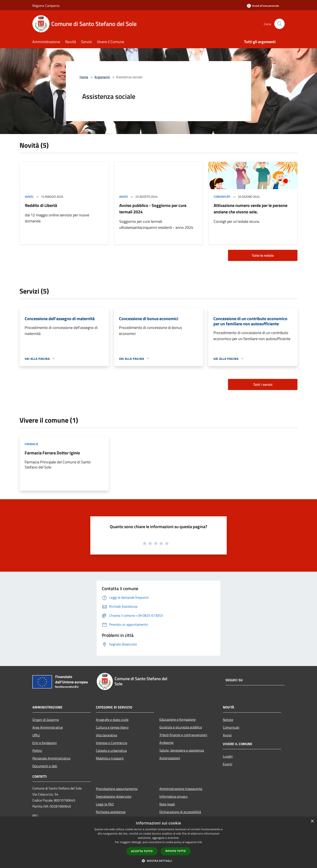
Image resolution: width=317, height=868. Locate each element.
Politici (37, 750)
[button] (158, 861)
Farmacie (32, 444)
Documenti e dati (45, 766)
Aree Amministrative (48, 727)
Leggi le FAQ (105, 804)
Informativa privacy (174, 796)
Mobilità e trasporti (110, 758)
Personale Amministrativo (51, 758)
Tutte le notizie (263, 255)
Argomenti (102, 77)
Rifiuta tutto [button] (176, 851)
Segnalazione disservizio (114, 796)
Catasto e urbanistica (111, 750)
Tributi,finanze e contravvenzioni (183, 735)
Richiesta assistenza (111, 812)
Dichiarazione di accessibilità (180, 812)
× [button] (312, 821)
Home (84, 77)
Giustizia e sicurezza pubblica (181, 727)
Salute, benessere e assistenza (182, 750)
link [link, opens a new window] (200, 842)
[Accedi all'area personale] (263, 6)
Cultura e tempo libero (112, 727)
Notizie (228, 720)
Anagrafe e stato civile (112, 720)
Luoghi (228, 756)
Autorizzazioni (170, 758)
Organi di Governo (46, 720)
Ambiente (166, 743)
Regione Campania (46, 6)
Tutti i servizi (263, 384)
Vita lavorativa (106, 735)
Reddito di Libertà (41, 205)
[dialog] (158, 842)
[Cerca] (279, 24)
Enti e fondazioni (45, 743)
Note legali (167, 804)
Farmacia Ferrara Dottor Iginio (52, 453)
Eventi (228, 764)
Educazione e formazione (177, 719)
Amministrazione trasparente (181, 789)
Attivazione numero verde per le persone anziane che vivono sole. (251, 209)
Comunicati (222, 197)
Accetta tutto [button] (142, 851)
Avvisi (29, 197)
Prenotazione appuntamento (117, 789)
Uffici (36, 735)
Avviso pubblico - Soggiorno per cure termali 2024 (153, 209)
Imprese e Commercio (112, 743)
